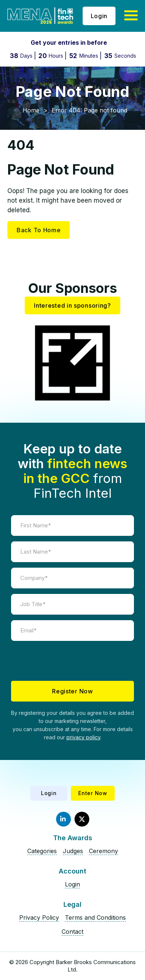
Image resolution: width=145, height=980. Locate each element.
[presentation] (73, 661)
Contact (72, 932)
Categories (42, 851)
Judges (73, 851)
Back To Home (39, 230)
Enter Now (93, 793)
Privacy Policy (39, 918)
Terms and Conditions (95, 918)
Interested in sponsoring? (72, 305)
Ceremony (103, 851)
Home (31, 110)
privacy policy (83, 737)
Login (99, 16)
